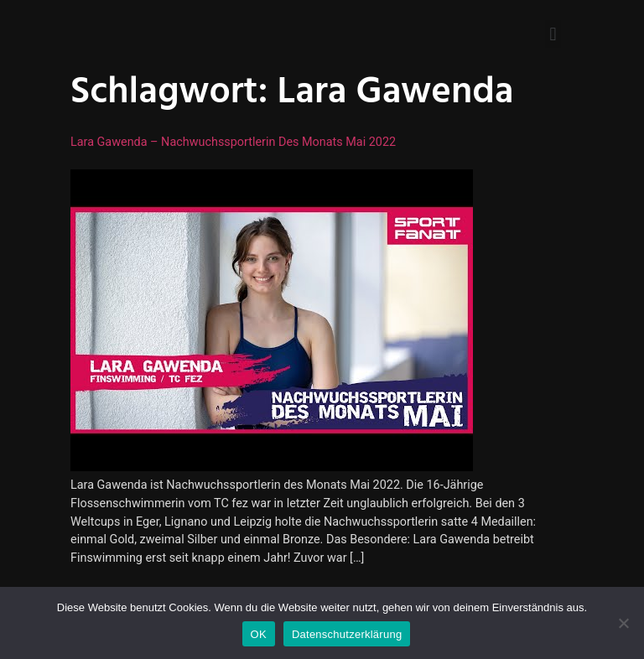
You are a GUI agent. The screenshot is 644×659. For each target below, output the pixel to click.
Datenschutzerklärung (347, 634)
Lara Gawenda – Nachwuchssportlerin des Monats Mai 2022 (233, 142)
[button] (553, 34)
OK (259, 634)
